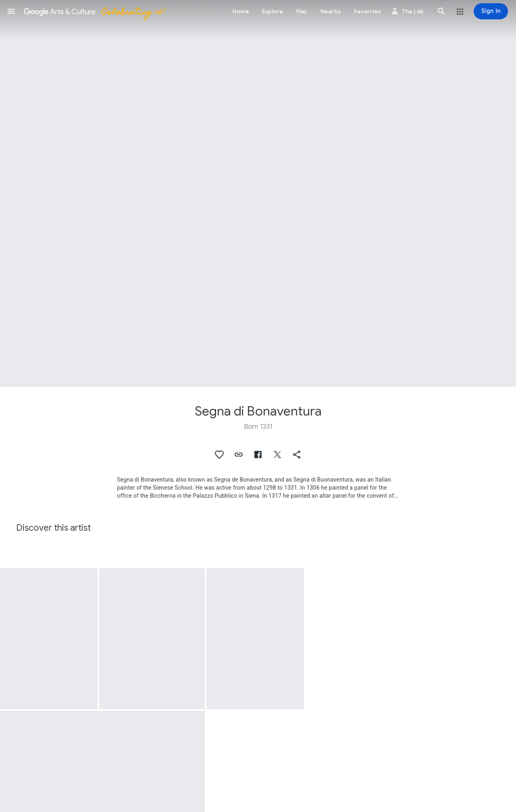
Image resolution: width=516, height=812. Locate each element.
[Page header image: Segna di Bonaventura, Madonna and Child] (258, 193)
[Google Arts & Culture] (94, 11)
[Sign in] (491, 11)
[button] (11, 11)
